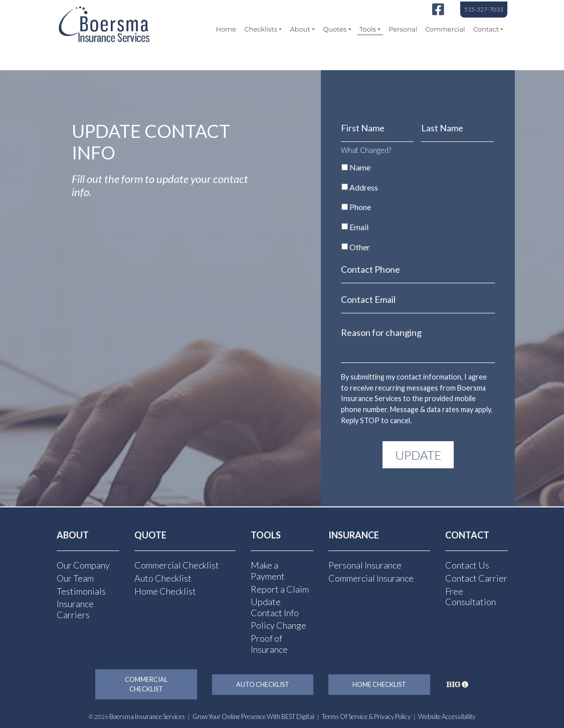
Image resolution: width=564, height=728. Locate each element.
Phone (360, 207)
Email (359, 227)
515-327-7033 (484, 9)
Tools (368, 29)
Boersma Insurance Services (147, 716)
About (300, 29)
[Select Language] (458, 60)
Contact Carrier (476, 578)
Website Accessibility (447, 716)
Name (360, 167)
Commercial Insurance (371, 578)
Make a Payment (268, 571)
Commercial (445, 29)
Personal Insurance (365, 565)
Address (364, 187)
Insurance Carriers (75, 609)
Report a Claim (280, 589)
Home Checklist (165, 591)
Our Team (75, 578)
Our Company (83, 565)
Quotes (335, 29)
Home (226, 29)
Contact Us (467, 565)
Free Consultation (471, 596)
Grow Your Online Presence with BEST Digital (253, 716)
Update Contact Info (275, 607)
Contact (486, 29)
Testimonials (81, 591)
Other (360, 247)
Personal (403, 29)
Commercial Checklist (177, 565)
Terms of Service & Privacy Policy (366, 716)
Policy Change (278, 625)
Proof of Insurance (269, 643)
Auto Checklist (163, 578)
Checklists (261, 29)
